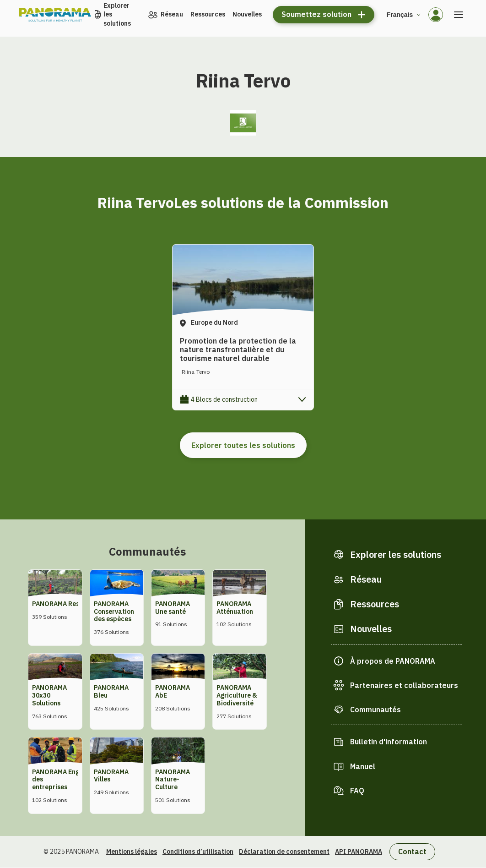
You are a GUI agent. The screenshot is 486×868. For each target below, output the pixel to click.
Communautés (375, 710)
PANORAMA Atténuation (235, 608)
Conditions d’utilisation (198, 852)
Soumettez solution (316, 14)
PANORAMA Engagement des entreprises (69, 780)
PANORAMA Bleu (111, 691)
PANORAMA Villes (111, 776)
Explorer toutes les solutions (243, 445)
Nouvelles (247, 14)
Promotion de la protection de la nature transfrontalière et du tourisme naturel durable (238, 349)
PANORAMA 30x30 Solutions (49, 695)
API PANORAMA (359, 852)
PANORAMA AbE (173, 691)
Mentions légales (132, 852)
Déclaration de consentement (284, 852)
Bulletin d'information (389, 742)
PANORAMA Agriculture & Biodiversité (237, 695)
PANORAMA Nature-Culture (173, 780)
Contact (412, 852)
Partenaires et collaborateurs (404, 685)
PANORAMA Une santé (173, 608)
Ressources (208, 14)
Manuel (363, 766)
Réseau (172, 14)
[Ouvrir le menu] (458, 15)
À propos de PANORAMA (393, 661)
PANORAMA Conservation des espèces (114, 611)
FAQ (357, 791)
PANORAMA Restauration (70, 604)
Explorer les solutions (117, 14)
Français (400, 15)
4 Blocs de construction (224, 399)
